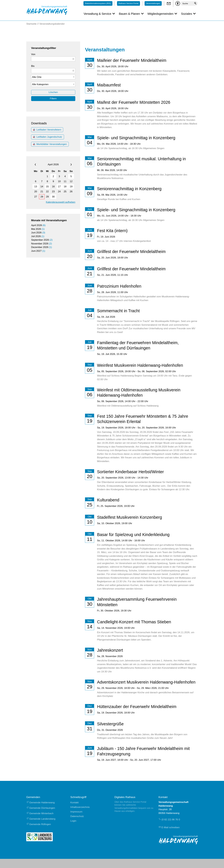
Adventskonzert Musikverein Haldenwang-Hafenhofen (146, 682)
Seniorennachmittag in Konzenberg (129, 189)
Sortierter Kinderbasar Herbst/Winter (130, 472)
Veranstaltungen (153, 3)
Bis (33, 66)
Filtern (53, 99)
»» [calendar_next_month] (68, 165)
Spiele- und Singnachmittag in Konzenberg (136, 138)
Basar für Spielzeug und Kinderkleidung (133, 535)
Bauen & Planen (129, 14)
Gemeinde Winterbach (41, 813)
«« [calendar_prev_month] (39, 165)
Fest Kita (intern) (112, 231)
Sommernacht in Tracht (118, 311)
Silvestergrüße (110, 724)
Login (73, 821)
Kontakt (75, 803)
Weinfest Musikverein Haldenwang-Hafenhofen (140, 365)
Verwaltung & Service (97, 14)
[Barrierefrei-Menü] (178, 3)
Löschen (53, 92)
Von (33, 54)
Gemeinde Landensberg (42, 819)
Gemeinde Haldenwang (42, 803)
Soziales (186, 14)
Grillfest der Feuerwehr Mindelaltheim (131, 252)
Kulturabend (108, 500)
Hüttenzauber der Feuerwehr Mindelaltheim (137, 707)
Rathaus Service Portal (128, 3)
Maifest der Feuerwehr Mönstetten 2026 (134, 102)
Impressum (76, 812)
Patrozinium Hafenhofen (119, 286)
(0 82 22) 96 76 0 (171, 820)
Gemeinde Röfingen (40, 824)
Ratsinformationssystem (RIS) (98, 3)
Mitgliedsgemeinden (160, 14)
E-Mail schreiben (171, 827)
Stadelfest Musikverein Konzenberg (129, 517)
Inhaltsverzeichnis (80, 807)
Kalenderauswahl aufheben (61, 202)
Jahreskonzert (110, 650)
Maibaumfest (109, 85)
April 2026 (53, 164)
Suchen (195, 3)
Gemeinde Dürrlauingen (42, 808)
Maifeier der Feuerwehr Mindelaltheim (132, 60)
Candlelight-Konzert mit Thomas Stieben (134, 622)
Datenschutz (77, 816)
